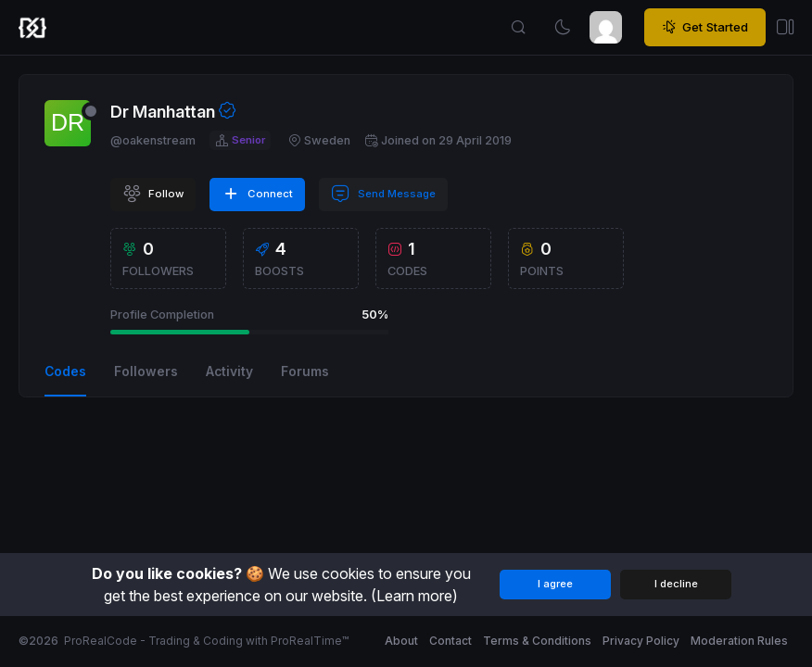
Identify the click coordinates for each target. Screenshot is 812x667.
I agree (555, 584)
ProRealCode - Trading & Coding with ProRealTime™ (206, 641)
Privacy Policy (641, 641)
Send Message (383, 194)
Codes (65, 371)
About (401, 641)
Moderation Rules (739, 641)
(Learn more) (414, 596)
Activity (229, 371)
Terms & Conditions (537, 641)
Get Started (705, 28)
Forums (305, 371)
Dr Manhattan (163, 112)
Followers (146, 371)
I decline (676, 584)
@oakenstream (153, 140)
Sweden (319, 140)
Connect (257, 194)
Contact (450, 641)
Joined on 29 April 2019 (438, 140)
